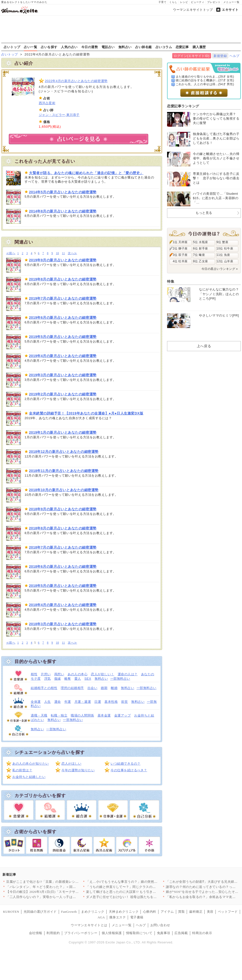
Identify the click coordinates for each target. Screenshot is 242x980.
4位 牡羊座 (180, 261)
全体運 (36, 702)
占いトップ (12, 47)
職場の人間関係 (82, 715)
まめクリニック (93, 912)
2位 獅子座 (180, 248)
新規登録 (220, 56)
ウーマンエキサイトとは (89, 925)
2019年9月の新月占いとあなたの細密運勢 (63, 260)
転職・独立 (59, 715)
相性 (34, 674)
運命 (58, 702)
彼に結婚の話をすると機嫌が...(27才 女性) (205, 80)
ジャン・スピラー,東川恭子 (59, 115)
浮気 (48, 679)
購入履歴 (199, 47)
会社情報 (36, 933)
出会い (93, 688)
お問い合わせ (160, 925)
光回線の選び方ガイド (40, 912)
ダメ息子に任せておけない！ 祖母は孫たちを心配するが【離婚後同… (138, 897)
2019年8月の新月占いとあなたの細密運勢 (63, 279)
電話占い (108, 47)
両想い (59, 674)
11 (63, 253)
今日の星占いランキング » (220, 269)
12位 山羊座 (225, 261)
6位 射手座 (201, 248)
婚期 (104, 688)
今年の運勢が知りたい (78, 770)
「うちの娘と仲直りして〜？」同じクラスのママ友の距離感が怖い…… (139, 887)
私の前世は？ (22, 770)
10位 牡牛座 (225, 248)
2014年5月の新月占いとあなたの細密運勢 (63, 192)
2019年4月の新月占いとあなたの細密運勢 (63, 356)
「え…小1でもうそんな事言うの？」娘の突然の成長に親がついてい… (138, 882)
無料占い (125, 47)
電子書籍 (137, 917)
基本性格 (111, 702)
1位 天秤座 (180, 242)
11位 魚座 (223, 255)
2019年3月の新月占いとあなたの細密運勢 (63, 375)
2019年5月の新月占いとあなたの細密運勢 (63, 337)
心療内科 (150, 912)
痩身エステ (118, 917)
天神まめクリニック (124, 912)
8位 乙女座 (201, 261)
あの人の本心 (78, 674)
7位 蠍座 (199, 255)
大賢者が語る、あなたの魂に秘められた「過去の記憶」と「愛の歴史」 (86, 173)
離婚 (114, 688)
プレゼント (214, 2)
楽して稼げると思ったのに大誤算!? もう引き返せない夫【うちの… (136, 892)
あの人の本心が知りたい (31, 764)
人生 (48, 702)
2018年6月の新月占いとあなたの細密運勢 (63, 566)
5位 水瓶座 (201, 242)
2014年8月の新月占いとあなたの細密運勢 (63, 211)
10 (57, 253)
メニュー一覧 (231, 2)
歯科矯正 (196, 912)
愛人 (78, 679)
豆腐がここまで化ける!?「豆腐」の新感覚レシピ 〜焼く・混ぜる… (56, 882)
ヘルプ (235, 56)
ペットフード (228, 912)
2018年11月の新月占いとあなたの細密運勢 (64, 471)
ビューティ (198, 2)
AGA (101, 917)
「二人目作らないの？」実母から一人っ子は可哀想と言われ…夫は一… (59, 897)
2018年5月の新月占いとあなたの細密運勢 (63, 586)
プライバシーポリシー (81, 933)
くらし (173, 2)
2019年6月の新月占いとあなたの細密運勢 (63, 317)
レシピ (184, 2)
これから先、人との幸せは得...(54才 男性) (205, 84)
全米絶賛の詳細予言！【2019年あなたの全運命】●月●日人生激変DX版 (86, 413)
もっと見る (204, 213)
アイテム (167, 912)
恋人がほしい (71, 764)
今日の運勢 (90, 47)
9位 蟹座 (222, 242)
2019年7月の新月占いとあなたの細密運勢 (63, 298)
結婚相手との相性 (44, 688)
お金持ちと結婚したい (29, 777)
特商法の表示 (202, 933)
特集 (171, 281)
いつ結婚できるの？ (126, 764)
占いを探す (49, 47)
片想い (46, 674)
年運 (68, 702)
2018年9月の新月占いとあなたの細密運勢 (63, 509)
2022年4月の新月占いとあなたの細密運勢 (76, 81)
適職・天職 (39, 715)
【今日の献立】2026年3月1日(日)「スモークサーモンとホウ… (52, 892)
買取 (181, 912)
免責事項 (164, 933)
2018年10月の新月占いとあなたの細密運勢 (64, 490)
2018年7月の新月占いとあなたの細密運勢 (63, 547)
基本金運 (104, 715)
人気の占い (69, 47)
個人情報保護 (112, 933)
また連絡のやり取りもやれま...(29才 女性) (205, 77)
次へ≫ (72, 253)
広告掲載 (181, 933)
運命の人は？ (128, 674)
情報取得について (139, 933)
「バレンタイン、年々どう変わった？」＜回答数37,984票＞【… (54, 887)
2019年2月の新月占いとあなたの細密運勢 (63, 394)
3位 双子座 (180, 255)
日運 (98, 702)
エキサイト (230, 10)
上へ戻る (204, 346)
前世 (124, 702)
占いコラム (164, 47)
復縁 (58, 679)
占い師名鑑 (143, 47)
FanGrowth (69, 912)
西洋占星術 (47, 103)
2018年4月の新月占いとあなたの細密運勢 (63, 605)
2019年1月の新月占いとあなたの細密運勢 (63, 432)
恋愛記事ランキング (183, 106)
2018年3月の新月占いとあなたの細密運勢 (63, 624)
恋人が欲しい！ (103, 674)
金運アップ (123, 715)
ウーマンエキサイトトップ (193, 10)
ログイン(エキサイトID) (192, 56)
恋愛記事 (182, 47)
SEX (88, 679)
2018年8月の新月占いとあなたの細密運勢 (63, 528)
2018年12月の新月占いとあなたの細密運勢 (64, 452)
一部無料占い (120, 679)
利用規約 (53, 933)
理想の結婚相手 (72, 688)
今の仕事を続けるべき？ (129, 770)
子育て (163, 2)
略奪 (68, 679)
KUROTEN (11, 912)
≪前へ (11, 253)
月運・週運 (83, 702)
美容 (210, 912)
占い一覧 (30, 47)
